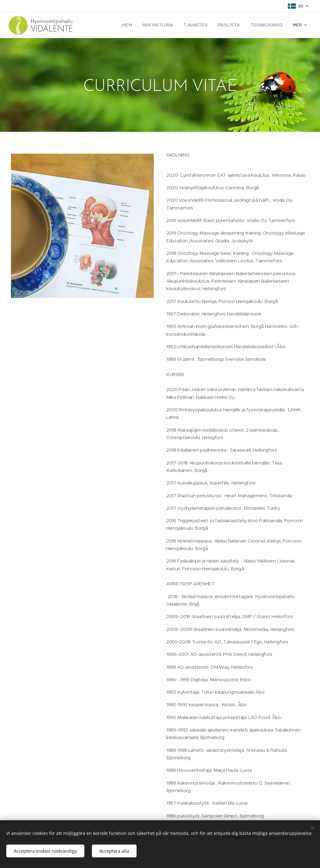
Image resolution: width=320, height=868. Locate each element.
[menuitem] (101, 25)
